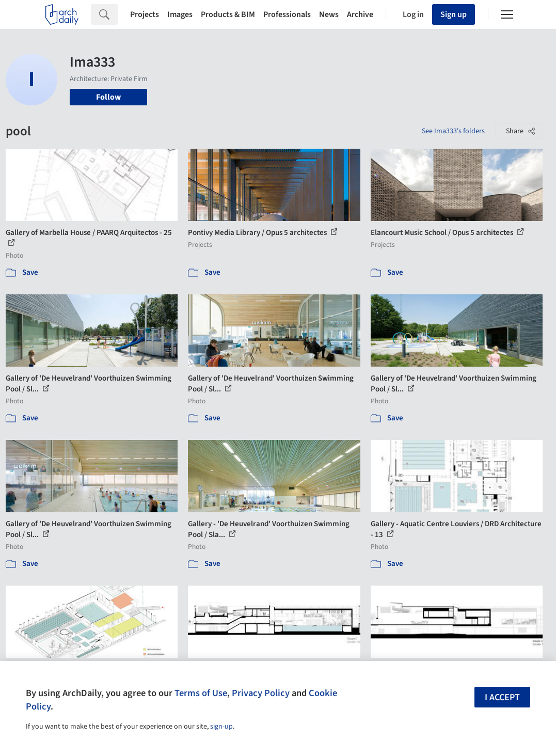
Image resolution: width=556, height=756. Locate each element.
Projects (145, 14)
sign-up (221, 727)
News (329, 14)
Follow (108, 97)
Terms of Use (201, 693)
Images (180, 14)
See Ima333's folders (453, 131)
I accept (502, 697)
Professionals (287, 14)
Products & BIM (228, 14)
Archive (360, 14)
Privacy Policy (261, 693)
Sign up (454, 14)
